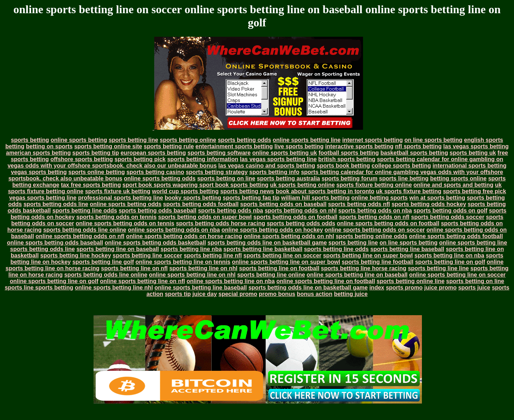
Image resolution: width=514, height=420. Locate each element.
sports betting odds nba (231, 211)
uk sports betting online (302, 185)
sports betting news (247, 191)
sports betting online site (108, 146)
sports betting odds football (201, 204)
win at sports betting (437, 198)
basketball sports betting (414, 153)
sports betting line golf (103, 262)
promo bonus (277, 294)
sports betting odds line (56, 204)
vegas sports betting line (43, 198)
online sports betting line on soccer (457, 275)
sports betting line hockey (76, 255)
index (377, 288)
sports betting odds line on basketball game (267, 243)
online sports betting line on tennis (183, 262)
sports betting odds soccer (448, 217)
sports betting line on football (279, 268)
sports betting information (203, 159)
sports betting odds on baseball (283, 204)
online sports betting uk (285, 153)
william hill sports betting (316, 198)
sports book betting (343, 166)
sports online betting (97, 172)
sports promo (404, 288)
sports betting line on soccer (283, 255)
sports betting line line (439, 268)
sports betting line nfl (213, 255)
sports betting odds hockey (429, 204)
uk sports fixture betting (409, 191)
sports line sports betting (39, 288)
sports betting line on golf (450, 262)
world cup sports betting (185, 191)
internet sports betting (373, 140)
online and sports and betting (453, 185)
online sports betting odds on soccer (375, 230)
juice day (205, 294)
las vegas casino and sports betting (267, 166)
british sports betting (347, 159)
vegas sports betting (39, 172)
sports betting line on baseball (118, 249)
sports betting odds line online (85, 230)
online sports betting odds (160, 178)
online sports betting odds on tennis (125, 223)
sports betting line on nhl (203, 268)
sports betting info (274, 172)
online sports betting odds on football (388, 223)
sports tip (178, 294)
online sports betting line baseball (201, 288)
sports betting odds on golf (450, 211)
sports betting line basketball (263, 249)
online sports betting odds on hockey (272, 230)
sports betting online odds (371, 236)
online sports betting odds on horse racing (184, 236)
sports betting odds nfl (359, 204)
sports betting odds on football (296, 217)
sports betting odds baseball (157, 211)
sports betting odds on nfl (374, 217)
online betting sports (379, 198)
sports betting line (133, 140)
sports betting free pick (475, 191)
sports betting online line (410, 281)
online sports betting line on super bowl (286, 262)
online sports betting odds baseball (55, 243)
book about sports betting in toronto (325, 191)
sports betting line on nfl (134, 268)
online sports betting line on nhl (192, 275)
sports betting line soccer (148, 255)
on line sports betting (434, 140)
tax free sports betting (91, 185)
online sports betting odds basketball (155, 243)
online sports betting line (307, 140)
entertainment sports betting (234, 146)
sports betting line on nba (449, 255)
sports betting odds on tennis (117, 217)
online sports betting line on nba (231, 281)
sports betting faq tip (251, 198)
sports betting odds (244, 140)
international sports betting (470, 166)
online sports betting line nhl (114, 288)
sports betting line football (377, 262)
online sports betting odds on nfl (80, 236)
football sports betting (349, 153)
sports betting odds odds (301, 223)
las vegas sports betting (476, 146)
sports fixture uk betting (118, 191)
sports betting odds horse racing (221, 223)
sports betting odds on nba (375, 211)
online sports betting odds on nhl (289, 236)
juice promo (441, 288)
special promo (238, 294)
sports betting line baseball (407, 249)
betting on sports (49, 146)
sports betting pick (140, 159)
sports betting (30, 140)
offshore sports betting (82, 159)
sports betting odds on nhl (301, 211)
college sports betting (401, 166)
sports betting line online (271, 275)
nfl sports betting (419, 146)
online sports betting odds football (456, 236)
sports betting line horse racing (364, 268)
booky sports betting (193, 198)
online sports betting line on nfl (142, 281)
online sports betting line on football (326, 281)
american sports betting (38, 153)
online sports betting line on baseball (357, 275)
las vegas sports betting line (278, 159)
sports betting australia (289, 178)
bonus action (315, 294)
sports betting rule (169, 146)
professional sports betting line (121, 198)
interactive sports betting (359, 146)
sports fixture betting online (374, 185)
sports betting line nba (191, 249)
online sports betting (79, 140)
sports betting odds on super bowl (205, 217)
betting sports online (458, 178)
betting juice (351, 294)
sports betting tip (96, 153)
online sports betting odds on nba (174, 230)
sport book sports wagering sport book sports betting (195, 185)
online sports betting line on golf (54, 281)
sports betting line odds (85, 211)
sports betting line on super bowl (368, 255)
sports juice (474, 288)
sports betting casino (155, 172)
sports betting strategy (216, 172)
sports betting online (188, 140)
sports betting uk (473, 153)
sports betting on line (226, 178)
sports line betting (404, 178)
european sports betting (153, 153)
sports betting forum (349, 178)
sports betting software (219, 153)
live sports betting (299, 146)
